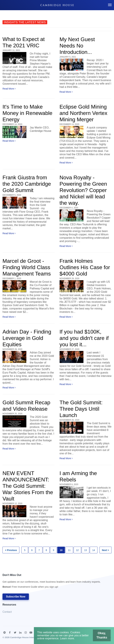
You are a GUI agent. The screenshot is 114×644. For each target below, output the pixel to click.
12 (77, 550)
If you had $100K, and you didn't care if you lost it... (84, 338)
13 (85, 550)
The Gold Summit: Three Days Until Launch (81, 409)
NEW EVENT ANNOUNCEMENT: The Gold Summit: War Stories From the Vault (28, 486)
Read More (9, 89)
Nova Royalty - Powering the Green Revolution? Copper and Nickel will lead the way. (83, 190)
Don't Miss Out (52, 582)
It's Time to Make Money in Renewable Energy (27, 113)
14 (94, 550)
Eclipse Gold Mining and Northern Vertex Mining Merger (83, 113)
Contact (7, 612)
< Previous (11, 550)
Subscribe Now (16, 597)
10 (61, 550)
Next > (105, 550)
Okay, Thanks (97, 637)
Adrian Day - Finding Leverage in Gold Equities (27, 338)
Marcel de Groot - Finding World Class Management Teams (27, 267)
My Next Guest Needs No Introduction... (77, 46)
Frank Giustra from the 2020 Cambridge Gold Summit (27, 184)
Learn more (68, 639)
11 (69, 550)
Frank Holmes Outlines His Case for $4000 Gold (85, 267)
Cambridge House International (26, 637)
